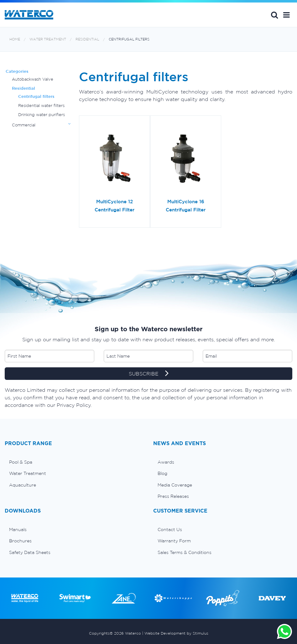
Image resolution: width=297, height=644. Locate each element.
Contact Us (170, 530)
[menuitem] (74, 462)
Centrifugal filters (129, 39)
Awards (166, 462)
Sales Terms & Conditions (185, 552)
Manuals (18, 530)
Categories (17, 71)
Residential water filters (41, 106)
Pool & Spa (21, 462)
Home (15, 39)
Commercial (24, 125)
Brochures (20, 541)
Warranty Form (174, 541)
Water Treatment (48, 39)
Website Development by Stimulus (176, 633)
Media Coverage (175, 485)
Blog (162, 473)
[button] (287, 15)
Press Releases (173, 496)
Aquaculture (23, 485)
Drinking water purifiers (42, 115)
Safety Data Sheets (30, 552)
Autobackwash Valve (33, 79)
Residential (87, 39)
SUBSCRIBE (149, 374)
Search (274, 15)
